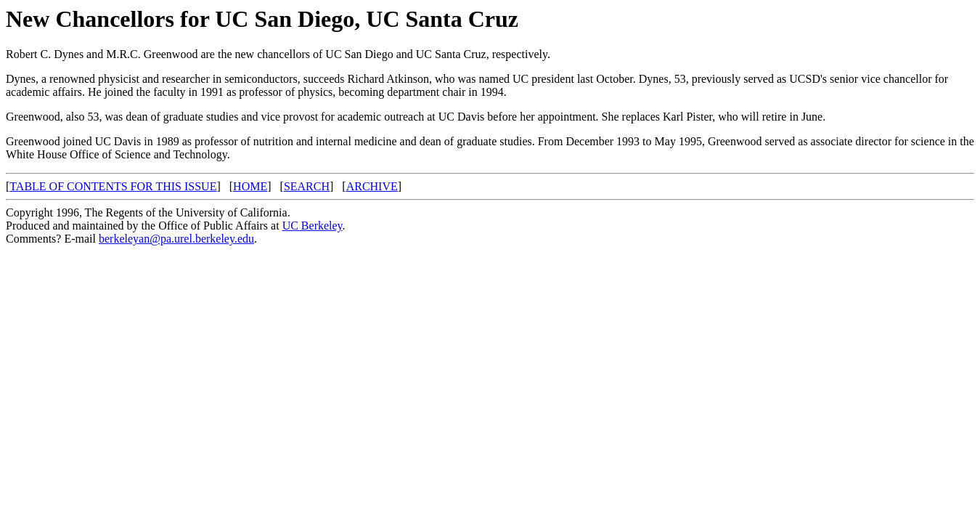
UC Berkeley (313, 226)
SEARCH (307, 186)
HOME (250, 186)
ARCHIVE (372, 186)
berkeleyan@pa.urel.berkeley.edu (176, 239)
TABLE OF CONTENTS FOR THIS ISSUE (113, 186)
